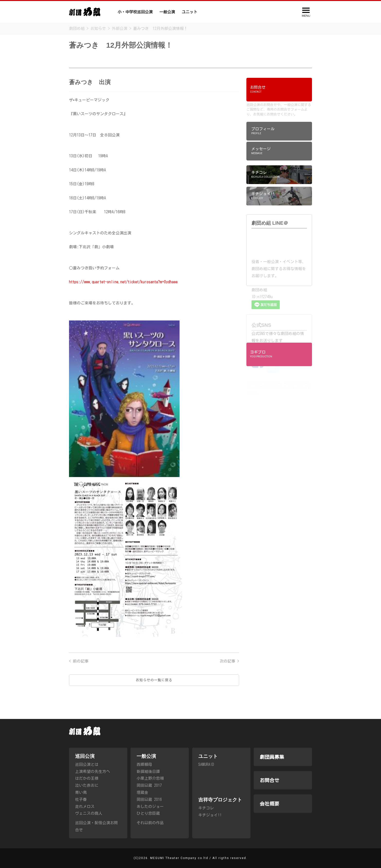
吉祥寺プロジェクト (222, 13)
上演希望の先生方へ (93, 772)
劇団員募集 (256, 13)
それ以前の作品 (150, 830)
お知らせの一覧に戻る (154, 689)
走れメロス (85, 807)
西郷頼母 (144, 771)
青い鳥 (81, 793)
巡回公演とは (87, 765)
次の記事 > (229, 670)
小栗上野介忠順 (150, 785)
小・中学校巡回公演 (135, 12)
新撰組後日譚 (148, 778)
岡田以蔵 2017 (149, 792)
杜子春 (81, 800)
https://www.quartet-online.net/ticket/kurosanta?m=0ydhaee (123, 282)
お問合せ (269, 798)
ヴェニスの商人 (89, 814)
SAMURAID (206, 786)
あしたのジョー (150, 813)
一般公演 (167, 12)
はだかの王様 (87, 779)
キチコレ (206, 829)
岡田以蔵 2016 (149, 806)
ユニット (190, 12)
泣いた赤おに (87, 786)
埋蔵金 (142, 799)
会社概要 (280, 15)
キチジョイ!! (210, 836)
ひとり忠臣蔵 (148, 820)
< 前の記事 (79, 670)
